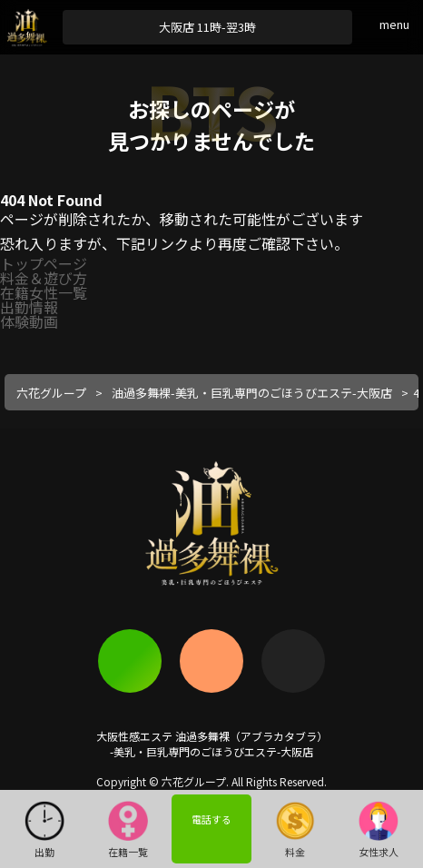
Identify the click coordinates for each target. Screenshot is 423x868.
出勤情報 (29, 307)
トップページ (44, 263)
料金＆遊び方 (44, 278)
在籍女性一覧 (44, 292)
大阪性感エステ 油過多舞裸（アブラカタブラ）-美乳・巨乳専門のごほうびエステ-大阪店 (212, 744)
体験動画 (29, 321)
